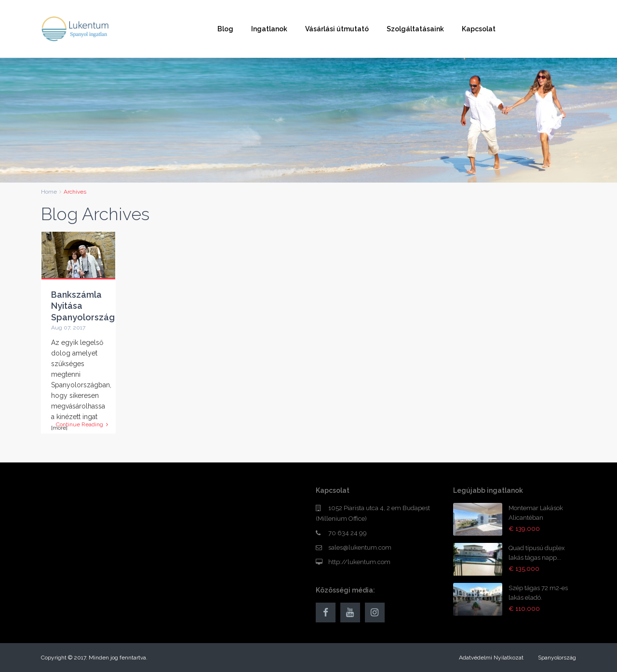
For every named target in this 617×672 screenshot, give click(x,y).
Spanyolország (557, 658)
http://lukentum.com (359, 562)
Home (49, 192)
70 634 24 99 (348, 533)
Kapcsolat (479, 29)
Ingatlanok (269, 29)
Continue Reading (82, 424)
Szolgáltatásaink (415, 29)
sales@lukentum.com (360, 547)
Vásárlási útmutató (337, 29)
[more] (59, 428)
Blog (225, 29)
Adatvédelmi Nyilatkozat (491, 658)
